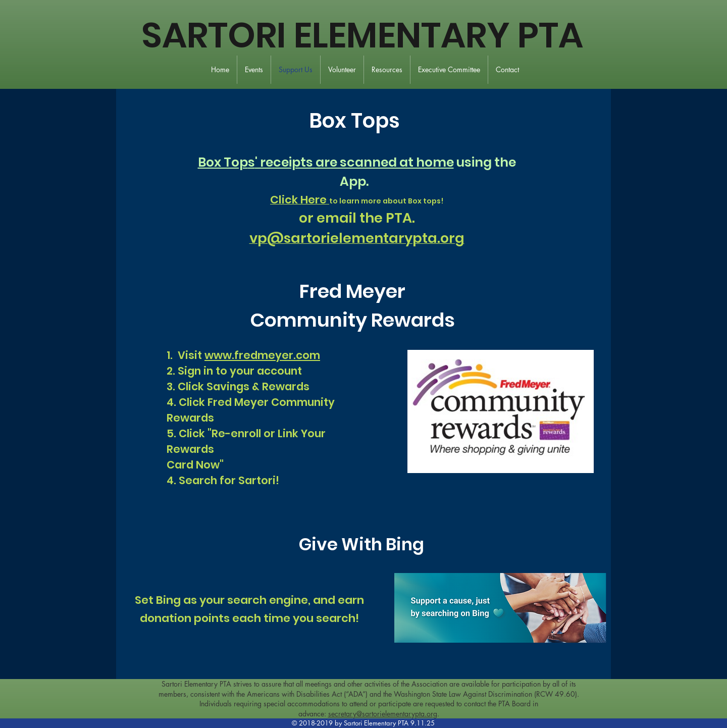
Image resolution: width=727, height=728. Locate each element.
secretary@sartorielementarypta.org (383, 714)
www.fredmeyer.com (262, 355)
